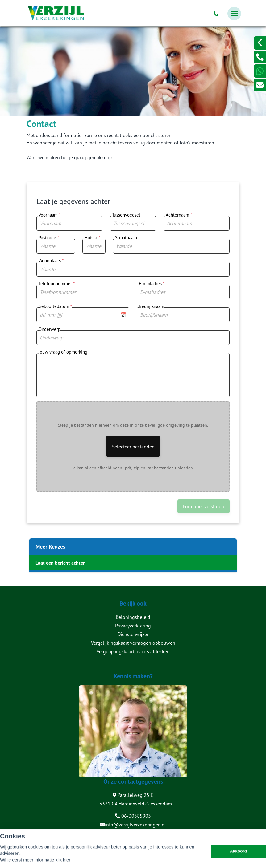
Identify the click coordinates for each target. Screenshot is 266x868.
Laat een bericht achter (60, 563)
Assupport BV (64, 835)
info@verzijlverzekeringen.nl (133, 825)
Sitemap (34, 844)
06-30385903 (133, 816)
